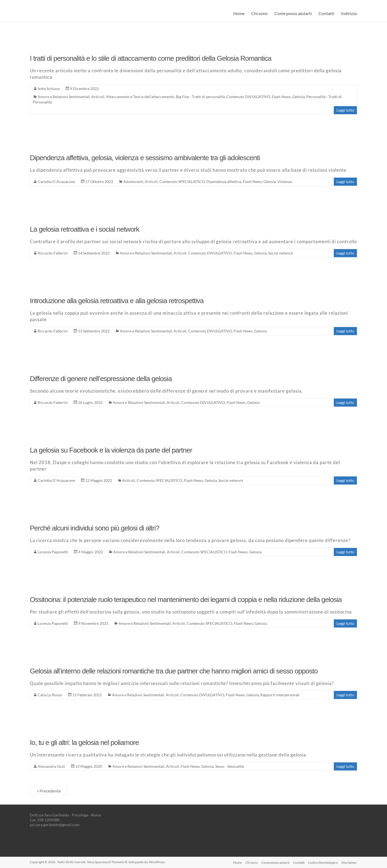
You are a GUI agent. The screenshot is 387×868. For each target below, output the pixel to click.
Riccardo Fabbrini (53, 253)
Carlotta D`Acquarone (56, 182)
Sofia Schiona (49, 89)
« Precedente (49, 791)
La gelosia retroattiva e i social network (85, 229)
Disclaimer (350, 862)
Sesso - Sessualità (230, 766)
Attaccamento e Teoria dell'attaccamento (140, 97)
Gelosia (299, 97)
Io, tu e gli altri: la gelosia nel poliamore (84, 743)
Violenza (285, 182)
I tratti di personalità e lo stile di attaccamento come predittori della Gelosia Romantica (150, 58)
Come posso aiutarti (293, 13)
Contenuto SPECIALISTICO (182, 182)
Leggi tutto (345, 110)
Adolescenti (133, 182)
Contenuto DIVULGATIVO (248, 97)
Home (239, 13)
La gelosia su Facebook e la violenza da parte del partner (111, 450)
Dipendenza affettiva (224, 182)
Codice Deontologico (323, 862)
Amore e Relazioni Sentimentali (64, 97)
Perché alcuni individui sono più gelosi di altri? (94, 528)
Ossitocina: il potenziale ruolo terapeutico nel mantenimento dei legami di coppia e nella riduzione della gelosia (186, 600)
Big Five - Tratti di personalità (200, 97)
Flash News (281, 97)
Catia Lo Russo (50, 695)
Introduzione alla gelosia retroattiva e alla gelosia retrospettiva (117, 301)
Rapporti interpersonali (280, 695)
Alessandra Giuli (51, 766)
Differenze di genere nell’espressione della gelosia (101, 379)
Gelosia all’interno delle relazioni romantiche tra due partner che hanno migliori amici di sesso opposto (174, 671)
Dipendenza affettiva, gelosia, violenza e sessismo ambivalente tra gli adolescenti (145, 158)
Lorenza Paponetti (53, 552)
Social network (281, 253)
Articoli (98, 97)
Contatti (326, 13)
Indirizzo (349, 13)
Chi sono (259, 13)
